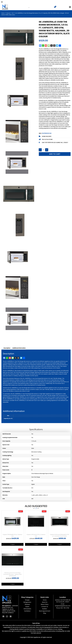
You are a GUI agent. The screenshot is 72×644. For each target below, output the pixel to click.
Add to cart (55, 154)
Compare (12, 544)
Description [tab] (7, 348)
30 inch (16, 416)
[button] (2, 2)
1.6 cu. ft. (17, 419)
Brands (8, 13)
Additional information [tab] (19, 348)
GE (13, 13)
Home (3, 13)
